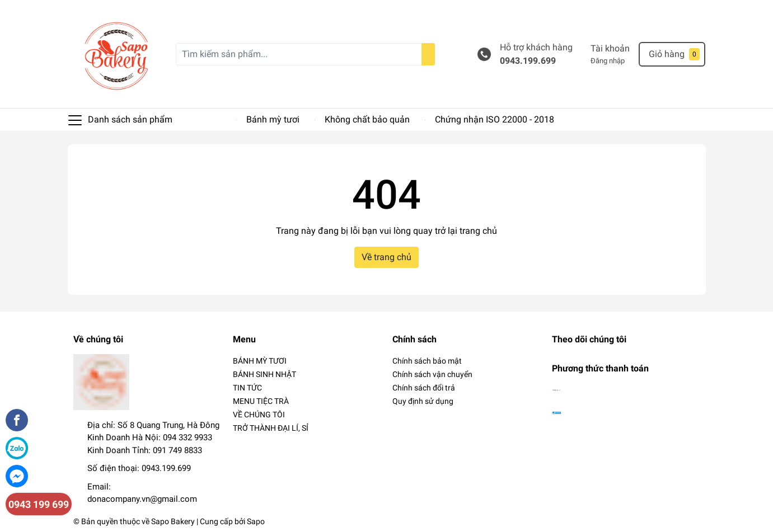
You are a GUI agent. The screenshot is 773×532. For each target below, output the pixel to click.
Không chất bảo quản (367, 119)
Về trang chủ (386, 257)
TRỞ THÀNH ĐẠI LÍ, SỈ (271, 428)
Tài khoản (610, 48)
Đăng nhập (608, 61)
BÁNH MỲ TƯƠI (260, 361)
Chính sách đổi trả (424, 388)
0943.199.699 (528, 61)
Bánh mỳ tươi (273, 119)
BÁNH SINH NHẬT (264, 374)
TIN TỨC (247, 388)
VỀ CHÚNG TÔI (259, 415)
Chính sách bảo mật (427, 361)
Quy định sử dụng (423, 401)
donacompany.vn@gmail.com (142, 499)
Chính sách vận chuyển (432, 374)
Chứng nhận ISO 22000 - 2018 (495, 119)
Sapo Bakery (173, 521)
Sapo (256, 521)
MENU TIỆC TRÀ (261, 401)
